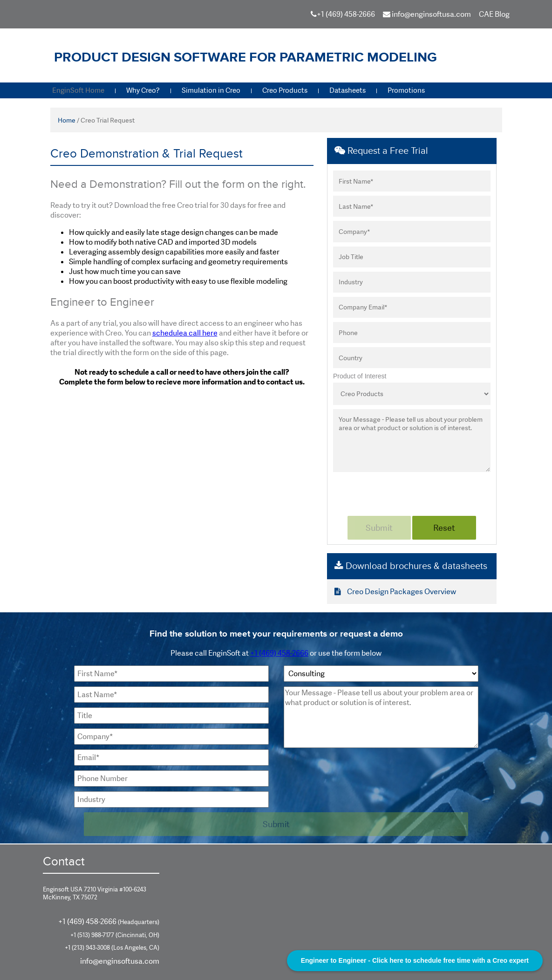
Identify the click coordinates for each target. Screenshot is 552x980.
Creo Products (285, 90)
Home (67, 120)
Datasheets (348, 90)
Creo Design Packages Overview (395, 592)
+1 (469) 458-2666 (346, 14)
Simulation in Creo (211, 90)
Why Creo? (143, 90)
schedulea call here (185, 333)
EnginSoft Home (78, 90)
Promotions (406, 90)
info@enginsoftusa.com (427, 14)
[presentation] (404, 493)
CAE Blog (494, 14)
